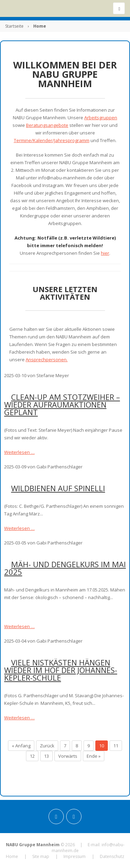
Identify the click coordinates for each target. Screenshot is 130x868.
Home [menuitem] (12, 856)
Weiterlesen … (19, 452)
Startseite (14, 26)
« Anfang (21, 746)
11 (116, 746)
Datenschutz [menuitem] (112, 856)
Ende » (94, 756)
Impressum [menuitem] (75, 856)
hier (105, 253)
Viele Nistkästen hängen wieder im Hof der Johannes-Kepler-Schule (61, 670)
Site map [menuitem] (41, 856)
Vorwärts (68, 756)
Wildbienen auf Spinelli (58, 488)
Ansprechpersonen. (47, 360)
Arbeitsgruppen (101, 118)
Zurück (47, 746)
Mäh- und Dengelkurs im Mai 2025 (65, 568)
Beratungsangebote (47, 125)
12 (32, 756)
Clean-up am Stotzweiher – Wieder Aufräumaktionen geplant (62, 404)
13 (46, 756)
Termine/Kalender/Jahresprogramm (52, 140)
